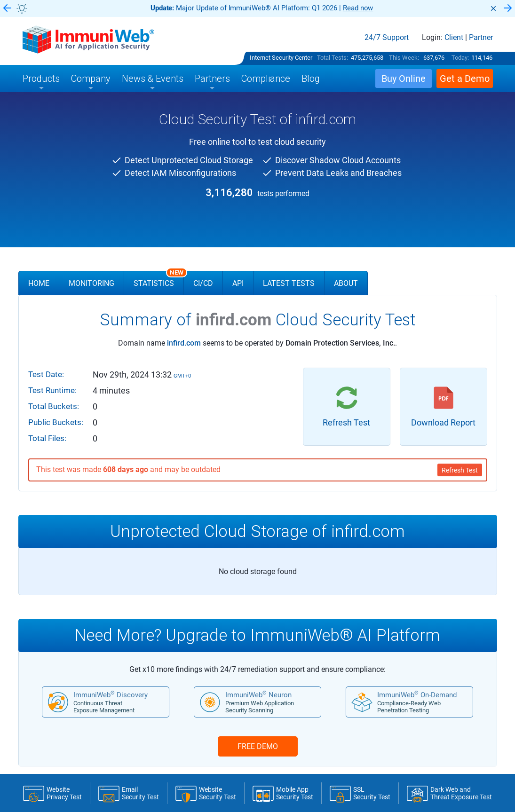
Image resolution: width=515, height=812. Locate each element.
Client (454, 38)
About (346, 283)
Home (39, 283)
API (238, 283)
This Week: (404, 58)
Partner (481, 38)
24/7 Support (387, 38)
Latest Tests (289, 283)
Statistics (159, 279)
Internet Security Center (281, 58)
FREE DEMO (258, 746)
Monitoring (91, 283)
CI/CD (203, 283)
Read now (358, 8)
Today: (460, 58)
